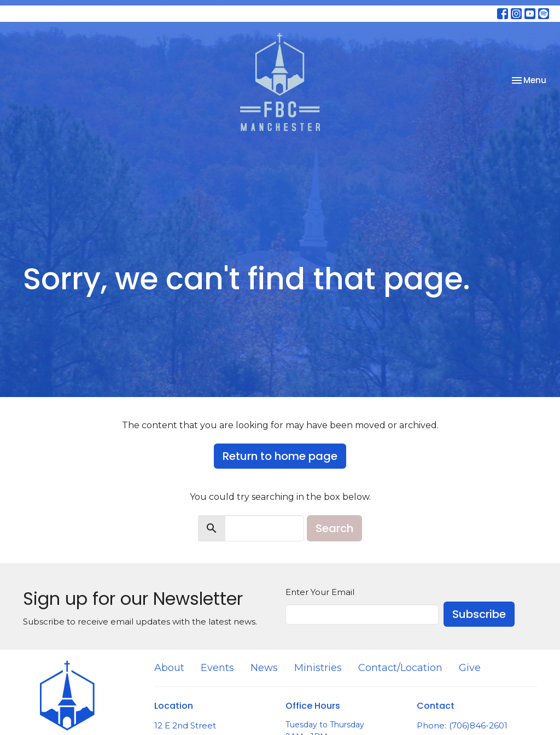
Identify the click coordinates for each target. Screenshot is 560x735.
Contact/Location (400, 668)
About (169, 668)
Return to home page (280, 456)
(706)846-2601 (478, 725)
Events (217, 668)
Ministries (318, 668)
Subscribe (479, 614)
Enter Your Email (320, 592)
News (264, 668)
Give (470, 668)
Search (334, 528)
